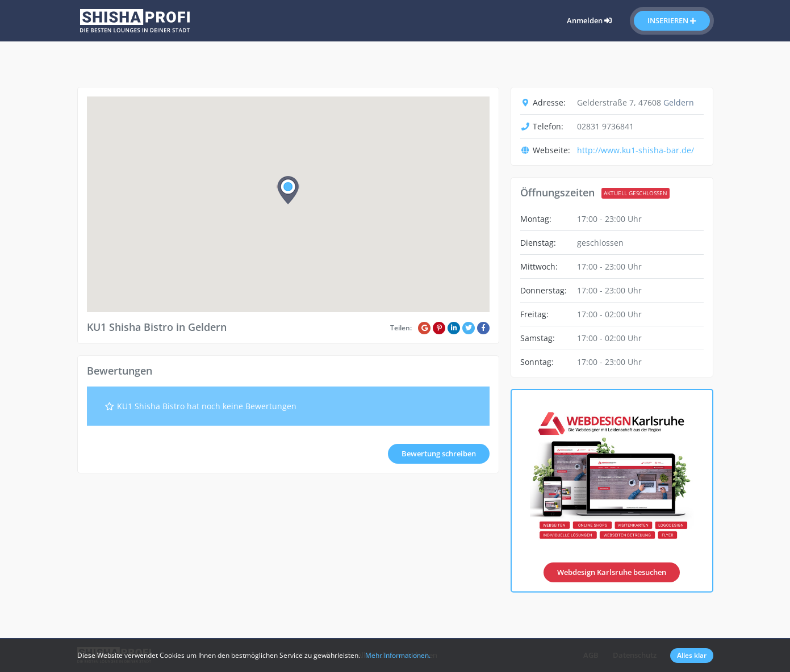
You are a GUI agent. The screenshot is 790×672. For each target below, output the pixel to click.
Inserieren (672, 20)
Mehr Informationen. (398, 655)
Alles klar (692, 655)
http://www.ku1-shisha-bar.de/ (636, 150)
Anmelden (589, 20)
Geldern (679, 102)
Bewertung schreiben (439, 453)
